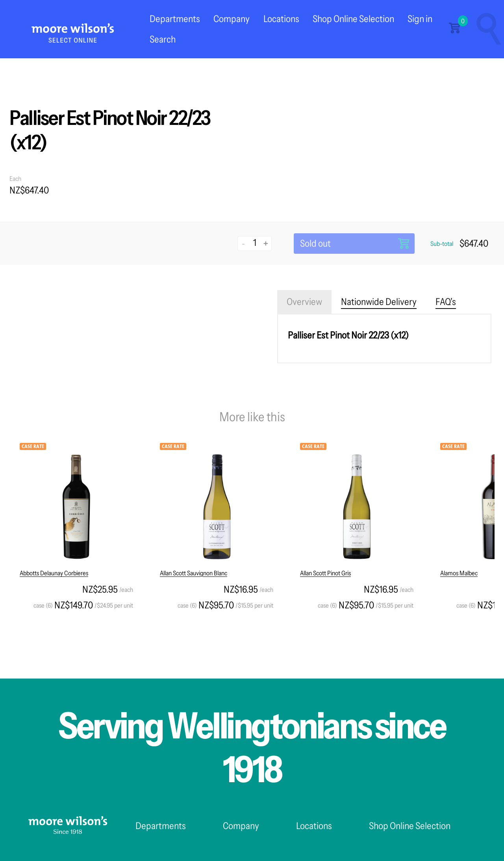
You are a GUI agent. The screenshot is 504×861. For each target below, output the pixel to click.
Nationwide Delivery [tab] (379, 302)
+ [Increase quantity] (266, 243)
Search (163, 39)
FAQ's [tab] (446, 302)
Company (232, 19)
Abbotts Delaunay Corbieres (54, 573)
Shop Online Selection (353, 19)
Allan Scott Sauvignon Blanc (194, 573)
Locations (281, 19)
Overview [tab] (304, 302)
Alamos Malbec (459, 573)
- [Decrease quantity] (244, 243)
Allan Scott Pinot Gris (325, 573)
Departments (175, 19)
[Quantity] (255, 243)
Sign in (420, 19)
